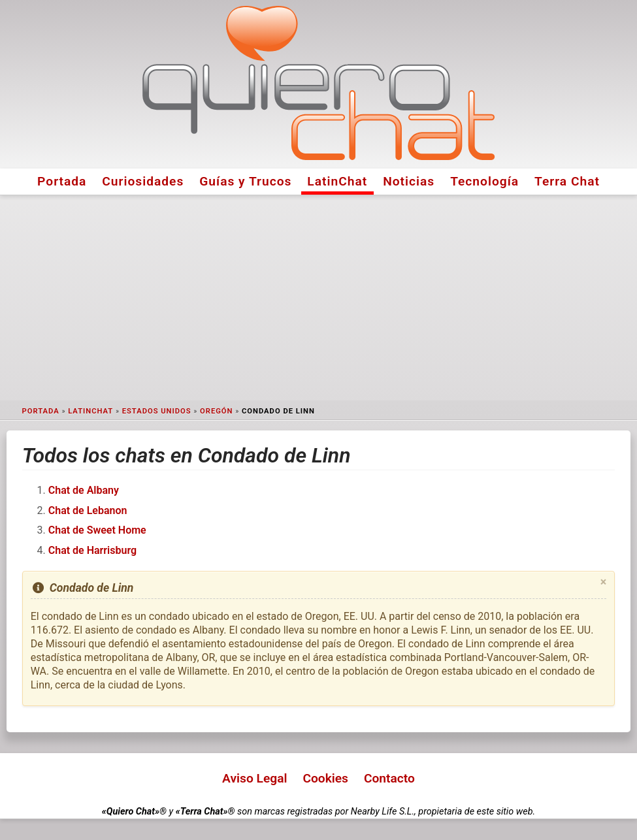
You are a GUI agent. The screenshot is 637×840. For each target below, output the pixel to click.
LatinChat (337, 181)
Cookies (325, 778)
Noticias (409, 181)
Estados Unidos (157, 411)
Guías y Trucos (245, 181)
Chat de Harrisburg (92, 550)
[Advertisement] (318, 298)
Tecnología (484, 181)
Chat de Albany (84, 490)
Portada (62, 181)
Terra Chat (567, 181)
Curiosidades (143, 181)
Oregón (216, 411)
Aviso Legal (254, 778)
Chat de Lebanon (88, 510)
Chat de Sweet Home (97, 530)
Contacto (389, 778)
